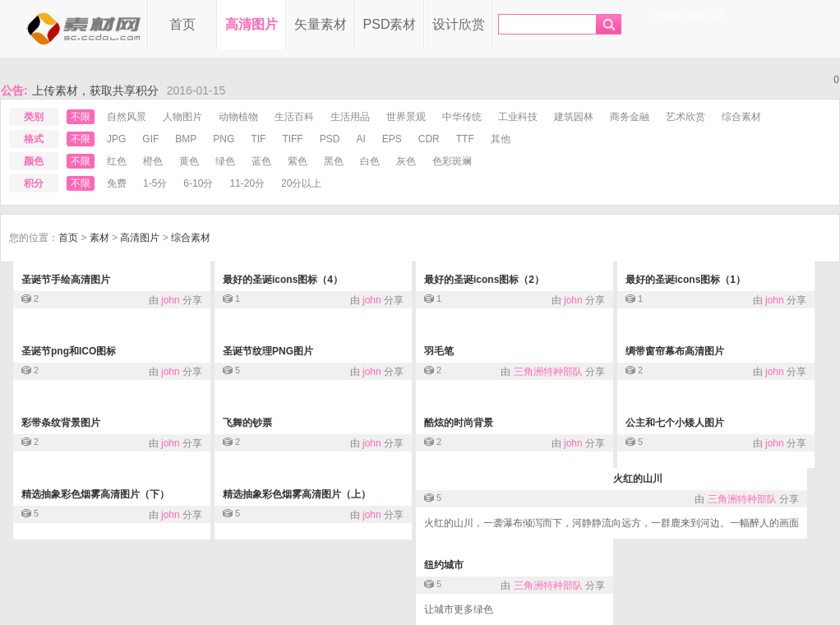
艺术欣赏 (685, 117)
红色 (117, 161)
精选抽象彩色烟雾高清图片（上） (297, 494)
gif (150, 139)
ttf (465, 139)
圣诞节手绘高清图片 (66, 280)
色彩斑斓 (452, 161)
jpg (116, 139)
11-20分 (247, 183)
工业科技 (518, 117)
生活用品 (350, 117)
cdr (429, 139)
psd (330, 139)
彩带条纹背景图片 (61, 423)
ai (360, 139)
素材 (99, 238)
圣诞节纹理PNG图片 (268, 351)
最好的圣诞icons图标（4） (283, 280)
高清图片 (252, 24)
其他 (501, 139)
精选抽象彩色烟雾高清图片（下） (95, 494)
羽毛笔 (439, 351)
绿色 (225, 161)
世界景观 (406, 117)
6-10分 (198, 183)
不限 (81, 117)
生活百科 (294, 117)
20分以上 (301, 183)
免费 (117, 183)
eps (392, 139)
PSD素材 (390, 24)
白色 (370, 161)
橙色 (153, 161)
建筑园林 (574, 117)
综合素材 (741, 117)
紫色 (298, 161)
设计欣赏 (459, 24)
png (224, 139)
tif (258, 139)
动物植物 (238, 117)
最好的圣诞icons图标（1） (685, 280)
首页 (182, 24)
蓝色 (261, 161)
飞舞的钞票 (247, 423)
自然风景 (127, 117)
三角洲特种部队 (548, 372)
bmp (186, 139)
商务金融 (630, 117)
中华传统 (462, 117)
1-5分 (155, 183)
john (171, 300)
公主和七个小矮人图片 (675, 423)
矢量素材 (321, 24)
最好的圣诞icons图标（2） (484, 280)
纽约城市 (444, 565)
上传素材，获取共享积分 (95, 90)
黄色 (189, 161)
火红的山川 (638, 479)
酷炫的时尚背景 (459, 423)
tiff (292, 139)
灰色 (406, 161)
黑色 (334, 161)
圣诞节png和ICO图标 (69, 351)
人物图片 (182, 117)
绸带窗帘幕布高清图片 (675, 351)
